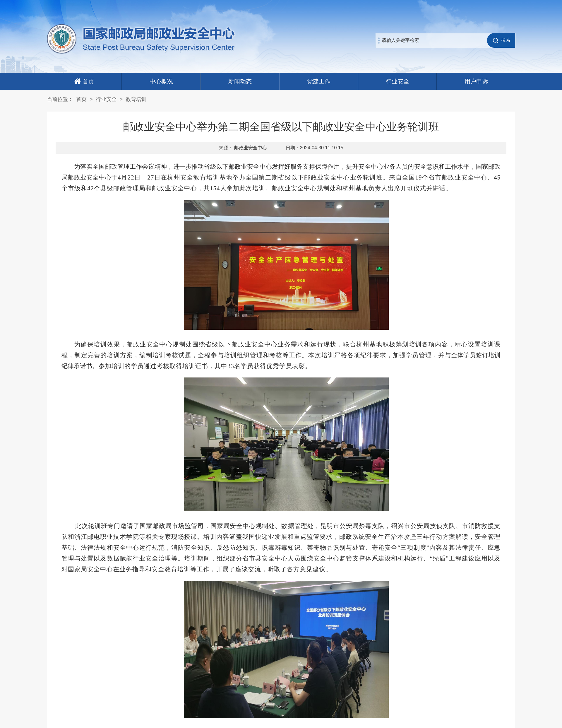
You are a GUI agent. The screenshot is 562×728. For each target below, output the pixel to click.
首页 (81, 99)
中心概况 (161, 81)
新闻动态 (240, 81)
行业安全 (397, 81)
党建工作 (319, 81)
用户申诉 (476, 81)
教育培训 (136, 99)
